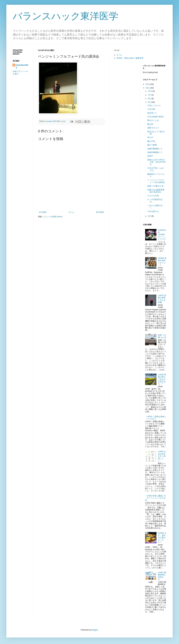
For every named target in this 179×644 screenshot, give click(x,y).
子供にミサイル (154, 106)
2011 (148, 88)
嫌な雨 (150, 124)
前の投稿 (100, 212)
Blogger (94, 630)
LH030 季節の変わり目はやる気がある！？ (162, 379)
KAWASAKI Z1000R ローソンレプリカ (162, 235)
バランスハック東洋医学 (66, 16)
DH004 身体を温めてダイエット (162, 262)
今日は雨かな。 (154, 211)
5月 (150, 102)
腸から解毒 (152, 145)
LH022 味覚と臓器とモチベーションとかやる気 (156, 498)
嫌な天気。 (152, 141)
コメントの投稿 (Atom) (53, 217)
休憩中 (150, 156)
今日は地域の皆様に (156, 117)
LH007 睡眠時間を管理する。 (162, 576)
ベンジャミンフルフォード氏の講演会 (156, 181)
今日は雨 (151, 109)
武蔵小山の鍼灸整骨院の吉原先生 (156, 191)
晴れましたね (153, 120)
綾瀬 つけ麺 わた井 (155, 186)
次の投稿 (43, 212)
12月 (150, 91)
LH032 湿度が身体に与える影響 (162, 299)
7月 (150, 95)
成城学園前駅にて (155, 149)
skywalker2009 (51, 121)
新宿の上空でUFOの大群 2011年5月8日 (156, 162)
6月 (150, 99)
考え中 (150, 137)
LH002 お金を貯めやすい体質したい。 (162, 456)
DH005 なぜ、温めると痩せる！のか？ (162, 538)
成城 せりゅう (153, 128)
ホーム (71, 212)
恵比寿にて (152, 113)
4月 (150, 216)
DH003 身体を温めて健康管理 (130, 58)
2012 (148, 84)
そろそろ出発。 (154, 196)
